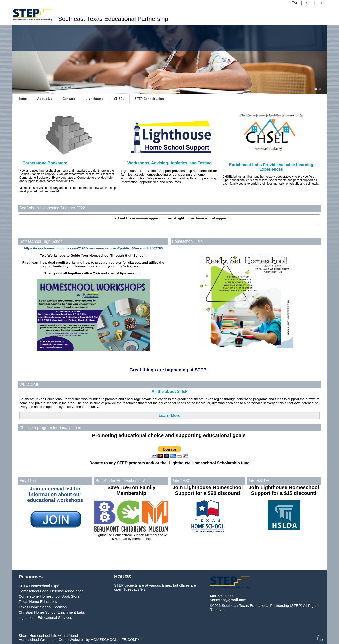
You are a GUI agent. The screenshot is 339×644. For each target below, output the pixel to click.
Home (22, 99)
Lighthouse (95, 99)
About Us (45, 99)
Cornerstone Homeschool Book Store (49, 596)
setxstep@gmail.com (228, 600)
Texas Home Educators (38, 602)
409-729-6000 (221, 596)
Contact (69, 99)
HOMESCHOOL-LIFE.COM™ (115, 640)
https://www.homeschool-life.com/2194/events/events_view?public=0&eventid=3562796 (93, 248)
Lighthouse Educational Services (45, 618)
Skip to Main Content (247, 610)
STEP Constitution (149, 99)
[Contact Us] (308, 3)
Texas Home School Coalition (43, 607)
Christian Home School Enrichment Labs (52, 612)
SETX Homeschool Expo (39, 586)
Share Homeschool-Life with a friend (48, 636)
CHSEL (119, 99)
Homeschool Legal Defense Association (51, 591)
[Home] (295, 3)
